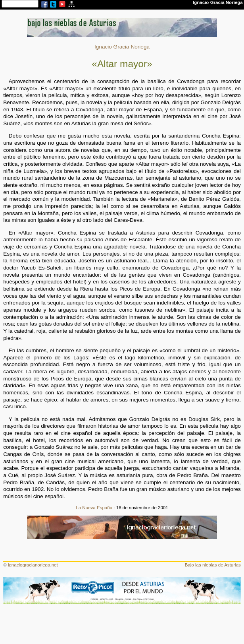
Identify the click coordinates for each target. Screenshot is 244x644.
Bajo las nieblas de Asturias (213, 565)
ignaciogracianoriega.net (33, 565)
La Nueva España (94, 508)
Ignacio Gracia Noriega (122, 47)
